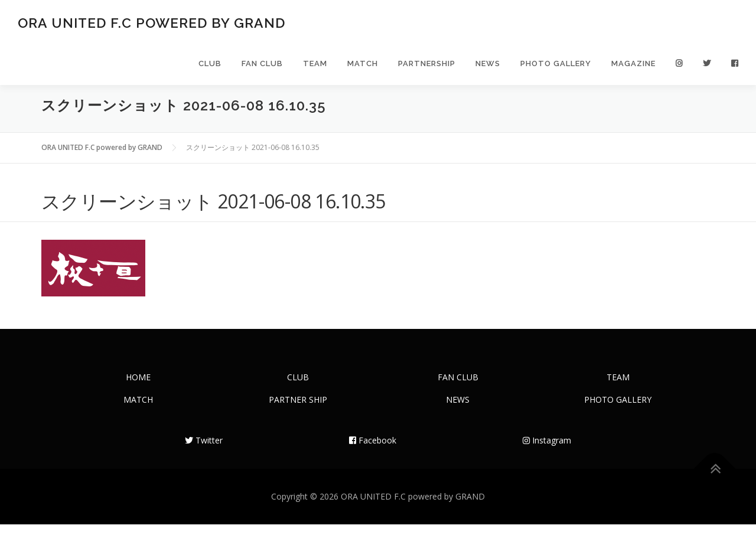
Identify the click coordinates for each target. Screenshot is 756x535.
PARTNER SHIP (298, 410)
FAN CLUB (262, 66)
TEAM (315, 66)
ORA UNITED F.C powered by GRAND (151, 24)
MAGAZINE (633, 66)
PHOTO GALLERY (556, 66)
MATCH (363, 66)
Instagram (547, 451)
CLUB (210, 66)
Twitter (204, 451)
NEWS (488, 66)
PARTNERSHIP (427, 66)
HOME (138, 388)
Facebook (373, 451)
